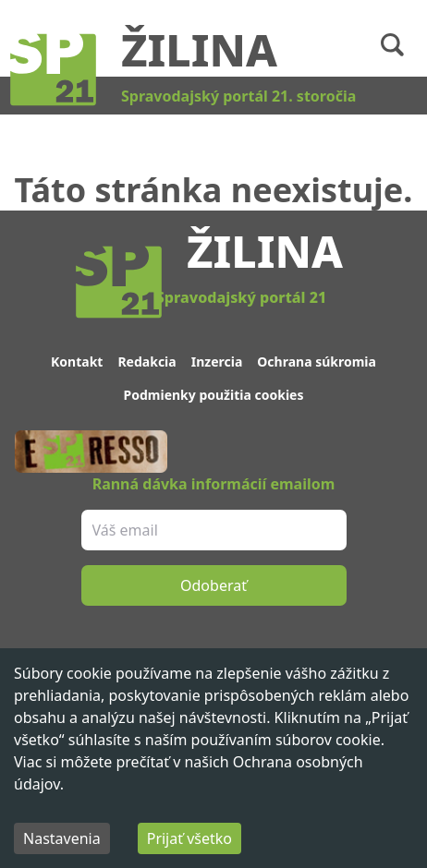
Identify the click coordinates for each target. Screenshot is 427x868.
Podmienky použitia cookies (214, 395)
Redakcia (146, 362)
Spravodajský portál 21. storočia (238, 96)
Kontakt (77, 362)
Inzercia (217, 362)
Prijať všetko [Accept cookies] (189, 838)
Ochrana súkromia (317, 362)
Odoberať (213, 585)
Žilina (199, 49)
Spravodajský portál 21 (241, 297)
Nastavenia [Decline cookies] (62, 838)
